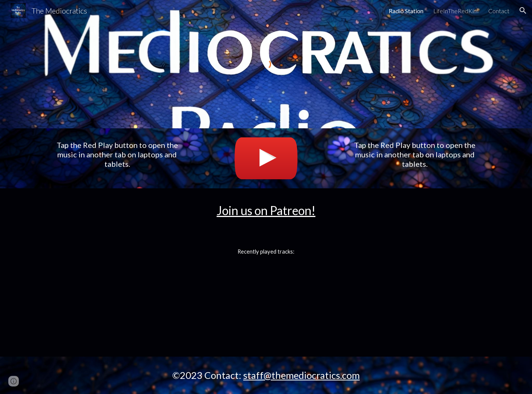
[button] (523, 11)
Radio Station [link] (406, 11)
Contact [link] (499, 11)
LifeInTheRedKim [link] (456, 11)
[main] (117, 155)
